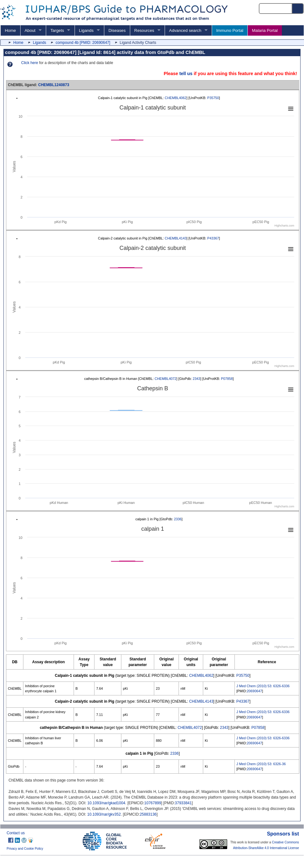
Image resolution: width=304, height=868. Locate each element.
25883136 (148, 814)
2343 (197, 379)
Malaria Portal (265, 30)
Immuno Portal (230, 30)
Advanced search (185, 30)
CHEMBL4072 (165, 379)
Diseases (117, 30)
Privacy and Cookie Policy (25, 849)
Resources (144, 30)
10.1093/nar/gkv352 (104, 814)
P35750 (213, 98)
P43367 (213, 238)
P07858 (227, 379)
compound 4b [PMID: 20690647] (83, 43)
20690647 (254, 691)
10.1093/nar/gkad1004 (106, 803)
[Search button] (298, 9)
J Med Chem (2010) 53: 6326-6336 (263, 686)
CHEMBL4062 (176, 98)
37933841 (183, 803)
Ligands (86, 30)
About (30, 30)
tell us (186, 74)
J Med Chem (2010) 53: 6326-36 (261, 764)
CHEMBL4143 (176, 238)
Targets (57, 30)
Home (10, 30)
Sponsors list (283, 834)
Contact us (16, 833)
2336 (178, 519)
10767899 (153, 803)
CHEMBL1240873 (54, 85)
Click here (30, 63)
